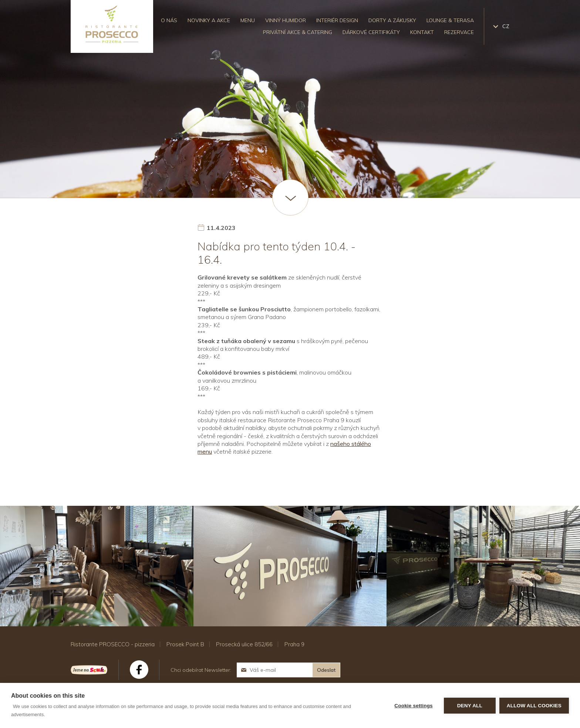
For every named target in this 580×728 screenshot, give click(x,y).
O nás (169, 20)
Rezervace (459, 32)
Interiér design (337, 20)
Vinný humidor (286, 20)
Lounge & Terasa (450, 20)
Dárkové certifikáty (371, 32)
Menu (248, 20)
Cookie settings (414, 706)
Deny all (470, 706)
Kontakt (422, 32)
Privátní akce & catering (298, 32)
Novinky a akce (209, 20)
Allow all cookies (534, 706)
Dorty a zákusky (392, 20)
